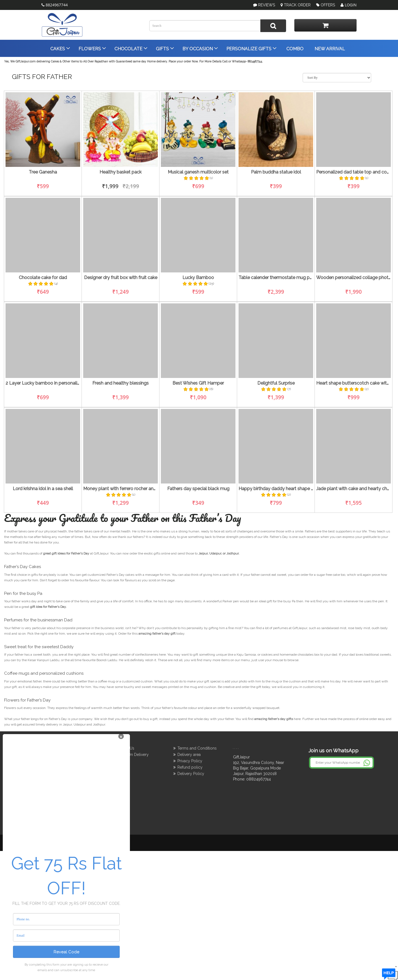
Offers (326, 5)
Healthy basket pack (121, 172)
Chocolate (130, 48)
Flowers (92, 48)
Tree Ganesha (43, 172)
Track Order (296, 5)
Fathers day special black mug (198, 489)
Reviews (267, 5)
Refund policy (190, 767)
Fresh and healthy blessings (121, 383)
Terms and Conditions (197, 748)
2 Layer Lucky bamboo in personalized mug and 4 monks (43, 383)
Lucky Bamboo (198, 278)
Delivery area (189, 755)
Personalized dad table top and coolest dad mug (354, 172)
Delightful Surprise (276, 383)
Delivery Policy (191, 774)
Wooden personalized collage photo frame (354, 278)
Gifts (164, 48)
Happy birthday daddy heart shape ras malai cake (276, 489)
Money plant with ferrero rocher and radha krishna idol (121, 489)
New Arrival (329, 49)
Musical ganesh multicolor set (198, 172)
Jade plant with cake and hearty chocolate (354, 489)
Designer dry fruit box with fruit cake (121, 278)
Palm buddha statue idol (276, 172)
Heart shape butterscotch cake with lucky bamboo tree (354, 383)
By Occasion (200, 48)
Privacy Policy (190, 761)
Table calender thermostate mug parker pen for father (276, 278)
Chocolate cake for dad (43, 278)
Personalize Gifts (251, 48)
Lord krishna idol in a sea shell (43, 489)
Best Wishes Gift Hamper (198, 383)
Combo (294, 49)
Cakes (60, 48)
